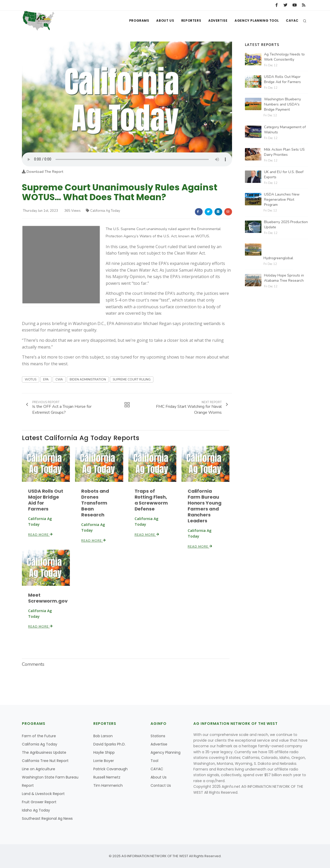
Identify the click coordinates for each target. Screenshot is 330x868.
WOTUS (31, 379)
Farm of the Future (39, 736)
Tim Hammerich (108, 785)
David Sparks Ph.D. (109, 744)
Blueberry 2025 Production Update (286, 225)
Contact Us (161, 785)
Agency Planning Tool (256, 21)
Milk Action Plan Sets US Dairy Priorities (284, 152)
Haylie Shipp (104, 752)
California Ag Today (103, 211)
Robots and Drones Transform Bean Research (95, 503)
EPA (46, 379)
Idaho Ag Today (36, 810)
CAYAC (292, 21)
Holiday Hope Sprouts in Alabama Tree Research (284, 278)
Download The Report (43, 172)
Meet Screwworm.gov (48, 598)
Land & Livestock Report (43, 794)
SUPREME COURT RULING (132, 379)
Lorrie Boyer (104, 761)
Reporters (189, 21)
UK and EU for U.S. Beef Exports (284, 175)
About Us (163, 21)
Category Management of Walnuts (285, 130)
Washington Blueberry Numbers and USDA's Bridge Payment (282, 104)
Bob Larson (103, 736)
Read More (40, 535)
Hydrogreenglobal (278, 258)
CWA (59, 379)
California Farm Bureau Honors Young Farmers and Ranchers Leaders (205, 506)
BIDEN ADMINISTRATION (88, 379)
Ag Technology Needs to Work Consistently (284, 57)
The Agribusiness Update (44, 752)
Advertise (217, 21)
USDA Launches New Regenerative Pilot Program (282, 200)
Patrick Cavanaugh (110, 769)
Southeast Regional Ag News (47, 818)
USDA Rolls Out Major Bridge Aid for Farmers (46, 500)
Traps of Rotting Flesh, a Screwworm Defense (151, 500)
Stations (158, 736)
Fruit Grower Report (39, 802)
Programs (136, 21)
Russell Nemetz (107, 777)
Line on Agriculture (39, 769)
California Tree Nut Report (45, 761)
